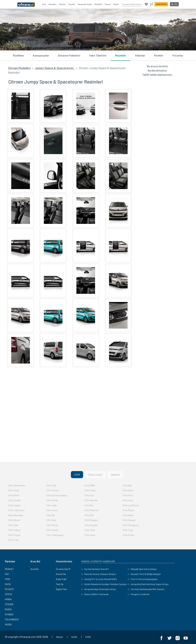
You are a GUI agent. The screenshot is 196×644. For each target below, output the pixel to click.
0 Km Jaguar (14, 505)
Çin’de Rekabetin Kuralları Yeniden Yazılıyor (104, 584)
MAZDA (8, 609)
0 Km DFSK (14, 495)
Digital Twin (61, 589)
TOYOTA (8, 594)
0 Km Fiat (89, 495)
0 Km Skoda (52, 525)
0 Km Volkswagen (55, 535)
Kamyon (108, 4)
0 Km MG (51, 515)
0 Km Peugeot (91, 520)
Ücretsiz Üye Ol (63, 569)
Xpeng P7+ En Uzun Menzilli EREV (99, 579)
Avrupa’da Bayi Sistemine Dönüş (99, 589)
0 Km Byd (127, 486)
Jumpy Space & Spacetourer (55, 68)
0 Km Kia (89, 505)
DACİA (8, 584)
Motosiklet (98, 4)
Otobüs (116, 4)
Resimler (121, 55)
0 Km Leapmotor (16, 510)
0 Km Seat (13, 525)
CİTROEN (9, 604)
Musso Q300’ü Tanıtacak (95, 594)
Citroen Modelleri (19, 68)
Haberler (62, 4)
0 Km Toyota (14, 535)
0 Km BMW (90, 486)
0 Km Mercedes (16, 515)
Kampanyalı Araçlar (85, 4)
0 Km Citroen (53, 490)
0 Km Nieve (128, 515)
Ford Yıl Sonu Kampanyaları (143, 579)
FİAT (7, 574)
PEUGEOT (9, 589)
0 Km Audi (51, 486)
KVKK (88, 637)
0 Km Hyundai (91, 500)
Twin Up (60, 584)
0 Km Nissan (14, 520)
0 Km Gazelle (14, 500)
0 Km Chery (14, 490)
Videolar (140, 55)
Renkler (159, 55)
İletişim (60, 637)
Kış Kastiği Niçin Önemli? (95, 569)
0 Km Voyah (128, 535)
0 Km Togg (128, 530)
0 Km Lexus (52, 510)
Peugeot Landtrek (139, 594)
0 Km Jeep (51, 505)
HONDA (8, 599)
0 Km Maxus (128, 510)
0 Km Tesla (90, 530)
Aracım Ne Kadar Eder (61, 577)
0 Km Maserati (91, 510)
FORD (7, 579)
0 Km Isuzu (128, 500)
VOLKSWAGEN (12, 619)
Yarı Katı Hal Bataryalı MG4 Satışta (146, 589)
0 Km (44, 4)
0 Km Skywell (91, 525)
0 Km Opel (51, 520)
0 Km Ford (128, 495)
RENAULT (9, 569)
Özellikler (18, 55)
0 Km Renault (129, 520)
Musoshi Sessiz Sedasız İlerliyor (99, 574)
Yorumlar (72, 4)
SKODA (8, 625)
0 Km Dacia (128, 490)
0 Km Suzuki (52, 530)
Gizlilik (74, 637)
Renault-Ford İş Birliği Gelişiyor (144, 574)
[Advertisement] (69, 426)
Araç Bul (34, 569)
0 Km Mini (89, 515)
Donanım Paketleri (69, 55)
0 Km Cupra (90, 490)
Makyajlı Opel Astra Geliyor (142, 569)
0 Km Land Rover (131, 505)
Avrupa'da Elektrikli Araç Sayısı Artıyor (148, 584)
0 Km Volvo (90, 535)
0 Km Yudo (13, 540)
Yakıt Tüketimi (98, 55)
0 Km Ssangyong (131, 525)
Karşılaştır (53, 4)
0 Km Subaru (14, 530)
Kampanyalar (41, 55)
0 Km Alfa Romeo (17, 486)
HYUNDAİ (9, 614)
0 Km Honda (52, 500)
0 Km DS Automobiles (57, 495)
